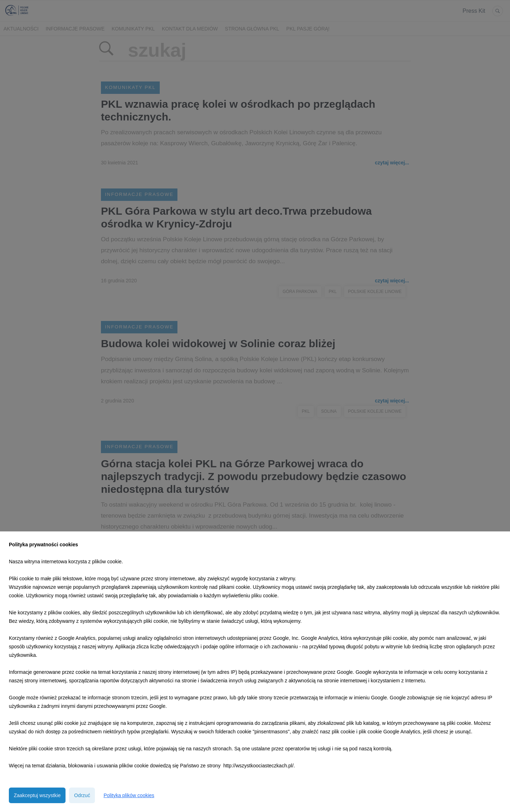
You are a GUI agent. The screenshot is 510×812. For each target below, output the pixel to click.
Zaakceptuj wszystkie (37, 795)
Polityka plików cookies (129, 795)
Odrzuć (82, 795)
